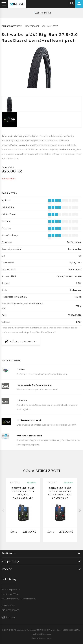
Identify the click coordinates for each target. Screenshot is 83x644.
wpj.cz (49, 638)
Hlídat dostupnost (23, 341)
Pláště (47, 13)
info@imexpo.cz (44, 634)
